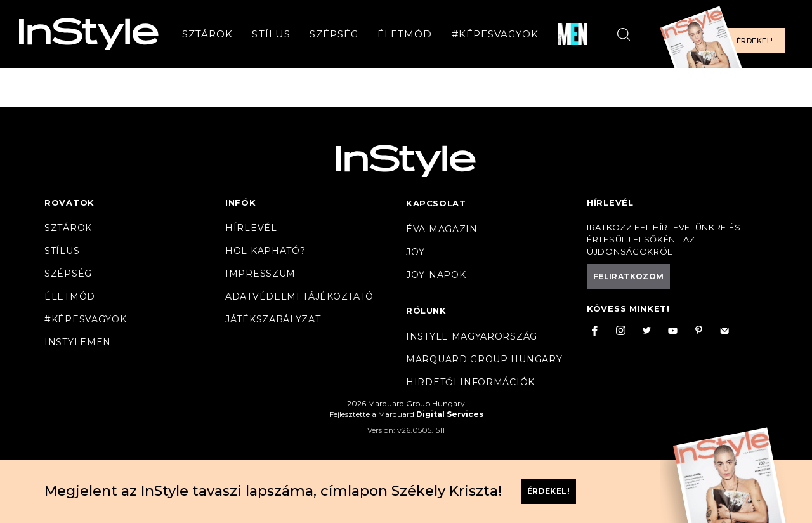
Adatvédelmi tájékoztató (299, 296)
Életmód (405, 34)
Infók (241, 202)
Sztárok (207, 34)
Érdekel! (755, 41)
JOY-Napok (436, 275)
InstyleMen (78, 342)
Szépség (334, 34)
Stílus (271, 34)
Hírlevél (251, 228)
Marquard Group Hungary (484, 359)
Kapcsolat (436, 203)
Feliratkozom (628, 276)
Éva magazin (442, 229)
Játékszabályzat (273, 319)
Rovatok (69, 202)
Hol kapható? (265, 251)
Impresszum (260, 274)
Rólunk (426, 310)
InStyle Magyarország (472, 336)
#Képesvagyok (495, 34)
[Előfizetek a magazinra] (726, 34)
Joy (416, 252)
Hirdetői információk (470, 382)
